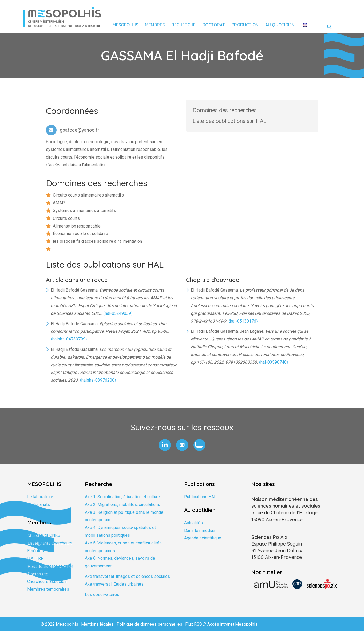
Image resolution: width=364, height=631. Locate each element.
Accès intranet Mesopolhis (232, 624)
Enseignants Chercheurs (50, 543)
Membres (155, 25)
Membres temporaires (48, 589)
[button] (165, 445)
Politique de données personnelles (149, 624)
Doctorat (214, 25)
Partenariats (39, 505)
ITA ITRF (35, 559)
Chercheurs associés (47, 581)
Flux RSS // (196, 624)
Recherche (183, 25)
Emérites (36, 551)
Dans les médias (200, 530)
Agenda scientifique (203, 538)
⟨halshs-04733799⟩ (69, 339)
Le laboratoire (40, 497)
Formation (37, 512)
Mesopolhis (125, 25)
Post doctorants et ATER (50, 566)
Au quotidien (280, 25)
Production (245, 25)
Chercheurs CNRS (44, 535)
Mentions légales (97, 624)
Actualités (193, 523)
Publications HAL (200, 497)
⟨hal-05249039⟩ (118, 313)
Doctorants (37, 574)
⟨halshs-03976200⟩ (98, 380)
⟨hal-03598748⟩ (274, 362)
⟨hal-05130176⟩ (243, 321)
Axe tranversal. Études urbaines (114, 584)
